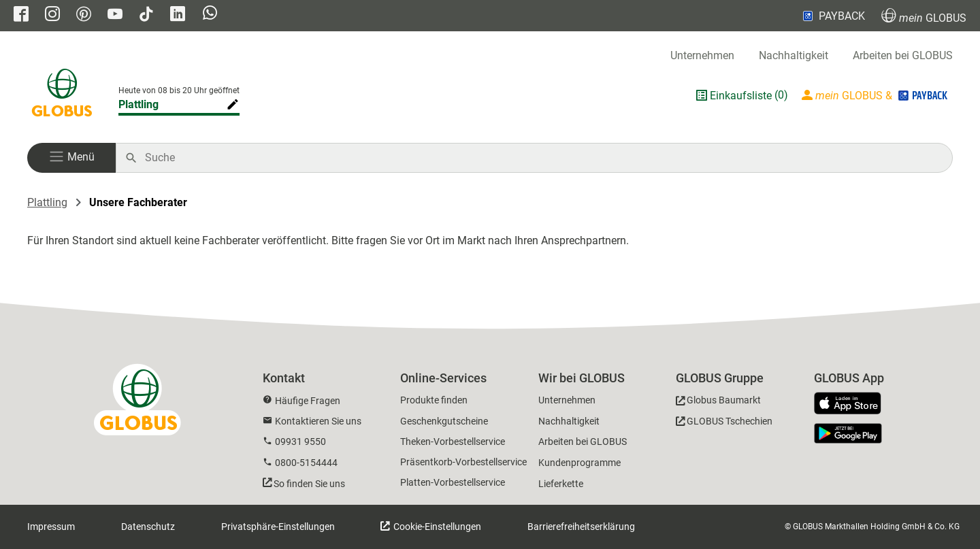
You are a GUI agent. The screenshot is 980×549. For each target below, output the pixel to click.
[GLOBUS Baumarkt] (718, 402)
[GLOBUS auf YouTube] (115, 15)
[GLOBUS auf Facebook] (21, 15)
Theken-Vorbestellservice (453, 442)
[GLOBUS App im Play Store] (848, 433)
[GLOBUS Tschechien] (724, 423)
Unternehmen (702, 55)
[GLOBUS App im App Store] (853, 404)
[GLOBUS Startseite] (62, 95)
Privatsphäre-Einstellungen (278, 527)
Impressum (51, 527)
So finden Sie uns (309, 484)
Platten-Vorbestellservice (453, 482)
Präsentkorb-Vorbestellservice (463, 462)
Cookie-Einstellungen (436, 527)
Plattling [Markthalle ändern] (138, 104)
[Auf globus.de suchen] (541, 158)
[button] (71, 158)
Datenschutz (148, 527)
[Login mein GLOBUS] (876, 95)
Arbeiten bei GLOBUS (903, 55)
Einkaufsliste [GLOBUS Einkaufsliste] (741, 96)
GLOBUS (924, 16)
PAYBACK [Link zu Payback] (833, 16)
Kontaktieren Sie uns (318, 421)
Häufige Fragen (308, 401)
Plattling (47, 202)
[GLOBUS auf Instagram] (52, 15)
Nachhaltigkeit (794, 55)
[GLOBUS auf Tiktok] (146, 15)
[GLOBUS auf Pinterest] (84, 15)
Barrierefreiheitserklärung (581, 527)
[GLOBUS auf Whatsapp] (210, 14)
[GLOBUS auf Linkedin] (178, 15)
